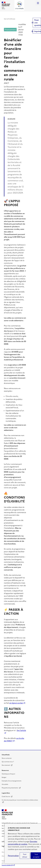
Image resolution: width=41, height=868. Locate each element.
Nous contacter (7, 758)
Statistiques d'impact (8, 774)
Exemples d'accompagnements (12, 781)
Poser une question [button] (38, 23)
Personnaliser (13, 856)
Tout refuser (25, 856)
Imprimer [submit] (38, 31)
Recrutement (7, 765)
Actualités (5, 784)
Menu (38, 3)
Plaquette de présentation (11, 788)
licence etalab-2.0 (7, 865)
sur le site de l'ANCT (14, 740)
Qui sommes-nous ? (8, 762)
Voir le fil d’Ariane (10, 19)
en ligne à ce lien (16, 703)
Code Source (7, 797)
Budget (4, 777)
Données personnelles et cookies (23, 843)
